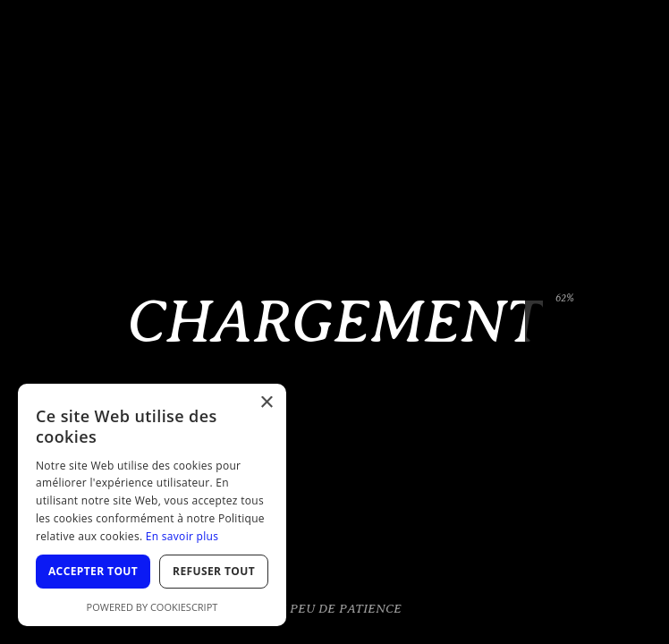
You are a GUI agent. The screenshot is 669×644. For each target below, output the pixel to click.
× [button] (266, 403)
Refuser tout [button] (214, 571)
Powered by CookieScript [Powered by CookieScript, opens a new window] (152, 607)
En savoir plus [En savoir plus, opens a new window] (182, 536)
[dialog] (152, 505)
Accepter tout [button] (93, 571)
